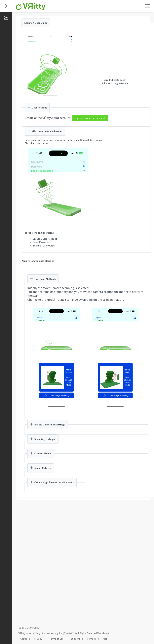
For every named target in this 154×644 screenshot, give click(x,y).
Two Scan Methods (43, 279)
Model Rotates (41, 468)
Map (105, 639)
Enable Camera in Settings (48, 425)
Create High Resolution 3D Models (52, 482)
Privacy (38, 639)
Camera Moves (41, 453)
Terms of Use (56, 639)
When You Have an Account (45, 131)
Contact (91, 639)
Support (75, 639)
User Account (37, 108)
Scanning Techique (43, 439)
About (23, 639)
